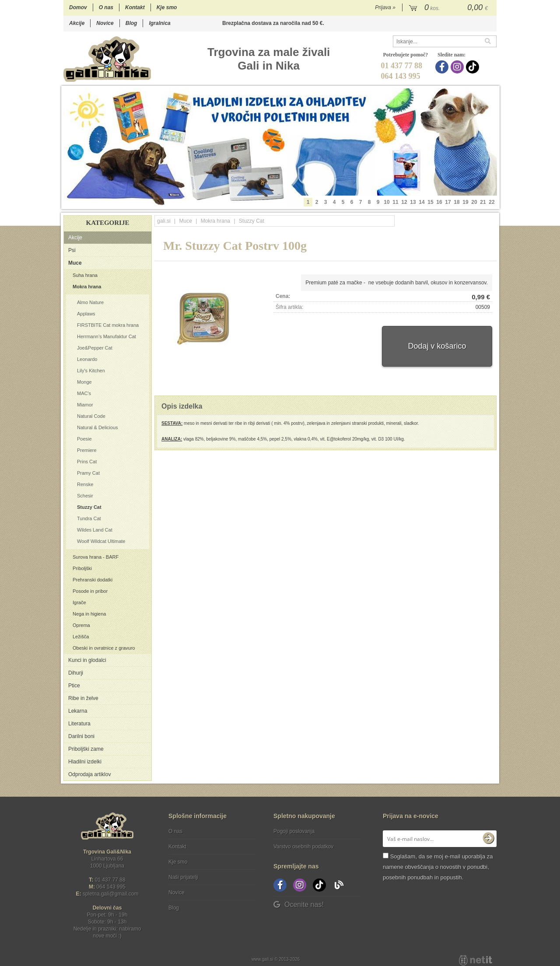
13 (413, 202)
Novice (105, 23)
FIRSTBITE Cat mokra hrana (108, 325)
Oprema (81, 625)
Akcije (77, 23)
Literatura (79, 724)
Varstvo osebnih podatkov (303, 847)
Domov (78, 7)
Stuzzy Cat (89, 507)
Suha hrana (85, 275)
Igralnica (159, 23)
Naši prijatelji (183, 877)
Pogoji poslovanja (294, 831)
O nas (106, 7)
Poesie (84, 439)
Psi (72, 250)
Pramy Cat (88, 473)
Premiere (87, 450)
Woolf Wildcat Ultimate (101, 541)
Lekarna (78, 711)
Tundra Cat (89, 518)
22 (492, 202)
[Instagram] (458, 67)
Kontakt (135, 7)
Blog (131, 23)
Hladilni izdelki (85, 762)
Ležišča (81, 637)
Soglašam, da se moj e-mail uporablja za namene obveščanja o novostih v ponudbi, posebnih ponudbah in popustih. (438, 867)
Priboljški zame (86, 749)
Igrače (79, 602)
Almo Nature (90, 302)
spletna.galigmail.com (111, 894)
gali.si (164, 221)
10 (387, 202)
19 (465, 202)
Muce (75, 263)
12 (404, 202)
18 (457, 202)
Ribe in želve (83, 698)
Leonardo (87, 359)
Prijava (385, 7)
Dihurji (76, 673)
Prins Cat (87, 462)
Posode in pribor (90, 591)
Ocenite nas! (299, 905)
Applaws (86, 314)
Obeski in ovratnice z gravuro (104, 648)
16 (439, 202)
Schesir (85, 496)
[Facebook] (443, 67)
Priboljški (82, 568)
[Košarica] (450, 8)
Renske (85, 484)
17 (448, 202)
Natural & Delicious (98, 427)
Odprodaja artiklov (89, 774)
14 (422, 202)
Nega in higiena (89, 614)
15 (430, 202)
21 (483, 202)
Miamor (85, 405)
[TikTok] (474, 67)
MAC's (84, 393)
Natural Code (91, 416)
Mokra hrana (87, 287)
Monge (84, 382)
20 (474, 202)
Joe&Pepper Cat (95, 348)
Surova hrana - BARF (96, 557)
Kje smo (167, 7)
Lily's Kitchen (91, 371)
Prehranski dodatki (93, 580)
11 (395, 202)
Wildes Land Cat (95, 530)
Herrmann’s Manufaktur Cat (107, 336)
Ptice (74, 686)
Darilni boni (81, 736)
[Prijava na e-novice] (488, 839)
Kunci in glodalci (87, 660)
